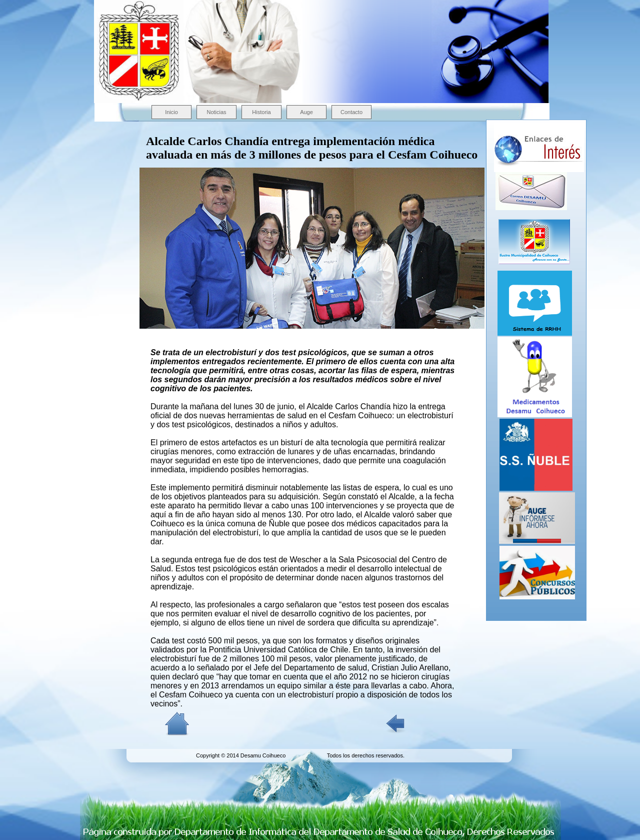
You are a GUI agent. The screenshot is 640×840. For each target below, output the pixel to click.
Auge (306, 112)
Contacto (351, 112)
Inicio (171, 112)
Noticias (216, 112)
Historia (261, 112)
